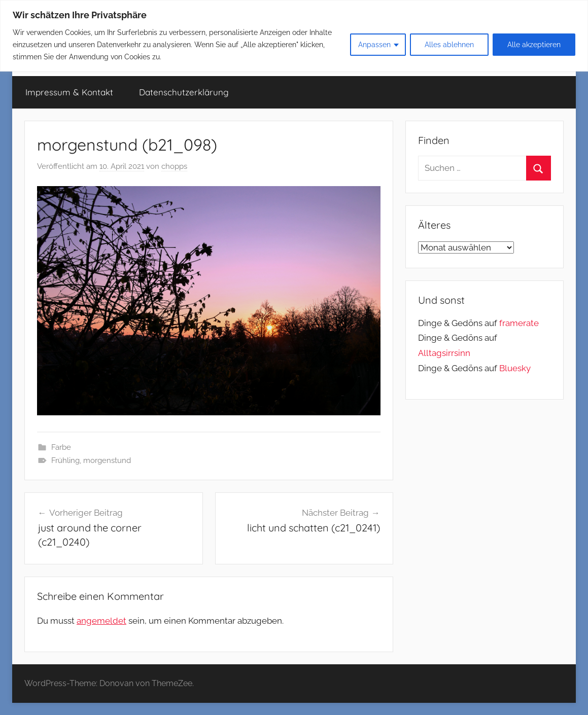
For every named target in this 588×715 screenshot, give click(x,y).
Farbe (61, 447)
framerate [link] (519, 323)
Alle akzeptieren (534, 45)
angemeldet (101, 621)
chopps (174, 166)
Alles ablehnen (449, 45)
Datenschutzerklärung (184, 92)
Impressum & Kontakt (69, 92)
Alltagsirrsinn (444, 353)
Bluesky (515, 368)
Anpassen (374, 45)
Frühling (65, 460)
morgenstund (107, 460)
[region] (294, 36)
